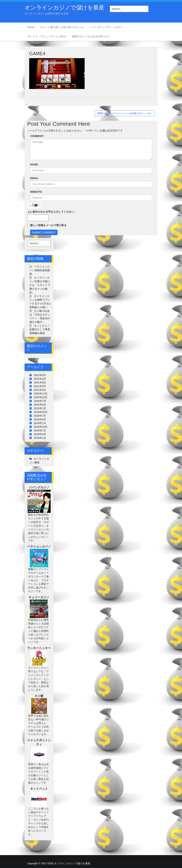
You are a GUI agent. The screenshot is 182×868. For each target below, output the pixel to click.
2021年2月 (40, 390)
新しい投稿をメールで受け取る (48, 225)
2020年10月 (41, 397)
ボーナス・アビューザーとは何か (47, 36)
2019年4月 (40, 419)
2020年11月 (41, 394)
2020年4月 (40, 405)
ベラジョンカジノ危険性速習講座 (40, 270)
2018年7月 (40, 430)
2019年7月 (40, 416)
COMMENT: (37, 136)
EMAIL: (35, 178)
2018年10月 (41, 427)
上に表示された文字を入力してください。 (52, 212)
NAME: (34, 164)
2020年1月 (40, 408)
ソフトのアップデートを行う (106, 27)
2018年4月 (40, 434)
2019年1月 (40, 423)
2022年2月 (40, 379)
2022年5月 (40, 375)
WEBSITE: (36, 192)
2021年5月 (40, 386)
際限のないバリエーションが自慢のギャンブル (125, 113)
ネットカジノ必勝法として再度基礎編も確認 (40, 329)
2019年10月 (41, 412)
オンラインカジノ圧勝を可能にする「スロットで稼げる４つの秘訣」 (40, 285)
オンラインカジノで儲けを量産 (64, 7)
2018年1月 (40, 438)
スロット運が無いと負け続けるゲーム (62, 27)
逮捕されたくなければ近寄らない (91, 36)
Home (31, 27)
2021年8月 (40, 382)
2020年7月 (40, 401)
